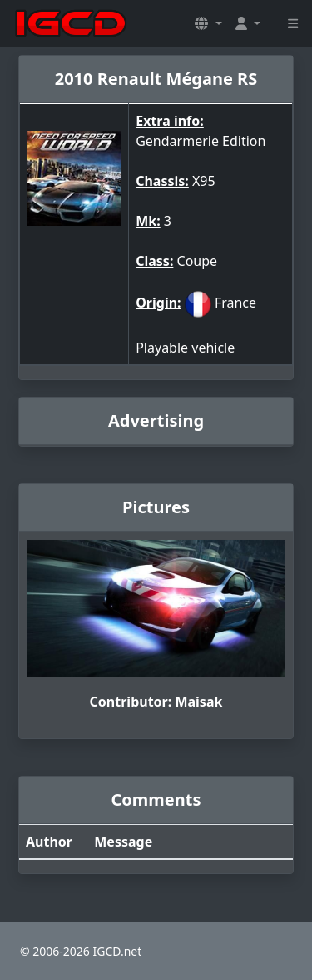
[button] (208, 23)
